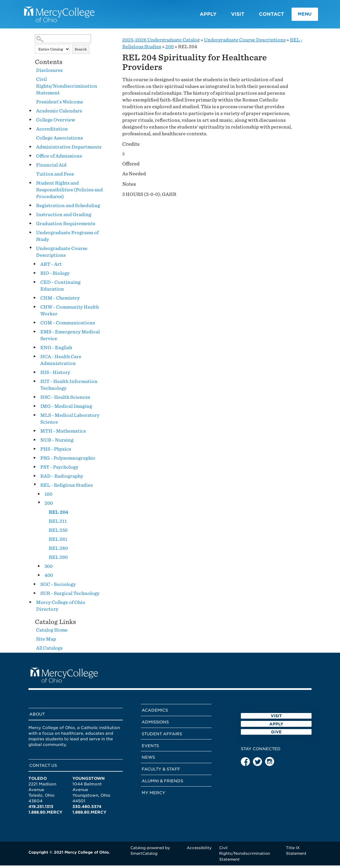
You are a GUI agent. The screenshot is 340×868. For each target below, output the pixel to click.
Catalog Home (52, 632)
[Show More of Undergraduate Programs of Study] (31, 235)
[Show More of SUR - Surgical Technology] (35, 595)
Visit (228, 15)
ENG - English (56, 350)
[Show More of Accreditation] (31, 131)
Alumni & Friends (162, 783)
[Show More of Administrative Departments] (31, 149)
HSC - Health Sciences (65, 399)
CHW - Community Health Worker (70, 313)
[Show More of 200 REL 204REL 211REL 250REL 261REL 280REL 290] (39, 505)
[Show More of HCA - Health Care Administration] (35, 359)
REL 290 (58, 560)
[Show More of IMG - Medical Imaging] (35, 408)
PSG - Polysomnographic (68, 460)
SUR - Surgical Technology (70, 596)
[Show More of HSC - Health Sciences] (35, 399)
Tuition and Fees (55, 176)
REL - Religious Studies (66, 487)
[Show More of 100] (39, 496)
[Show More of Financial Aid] (31, 167)
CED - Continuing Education (60, 288)
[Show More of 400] (39, 577)
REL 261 (58, 542)
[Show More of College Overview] (31, 122)
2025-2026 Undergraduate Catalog (161, 42)
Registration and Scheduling (68, 208)
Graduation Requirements (66, 226)
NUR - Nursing (57, 442)
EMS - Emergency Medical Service (70, 337)
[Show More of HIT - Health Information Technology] (35, 384)
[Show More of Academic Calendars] (31, 113)
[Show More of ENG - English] (35, 350)
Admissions (155, 724)
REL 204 (58, 514)
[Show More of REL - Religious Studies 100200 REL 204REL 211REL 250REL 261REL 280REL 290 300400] (35, 487)
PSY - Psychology (59, 469)
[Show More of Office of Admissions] (31, 158)
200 (49, 505)
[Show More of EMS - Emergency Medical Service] (35, 334)
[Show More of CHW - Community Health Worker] (35, 309)
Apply (199, 15)
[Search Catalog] (63, 41)
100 (48, 496)
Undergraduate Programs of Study (67, 238)
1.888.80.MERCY (45, 814)
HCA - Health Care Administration (61, 362)
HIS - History (55, 375)
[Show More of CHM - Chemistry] (35, 300)
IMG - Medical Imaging (66, 408)
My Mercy (154, 795)
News (148, 760)
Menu (297, 15)
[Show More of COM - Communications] (35, 325)
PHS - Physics (56, 451)
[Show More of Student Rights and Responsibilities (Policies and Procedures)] (31, 185)
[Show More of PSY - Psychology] (35, 469)
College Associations (59, 140)
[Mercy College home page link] (64, 15)
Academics (155, 713)
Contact (262, 15)
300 (49, 569)
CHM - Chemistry (60, 300)
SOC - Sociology (58, 587)
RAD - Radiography (62, 478)
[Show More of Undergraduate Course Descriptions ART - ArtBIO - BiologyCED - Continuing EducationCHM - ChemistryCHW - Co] (31, 251)
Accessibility (199, 850)
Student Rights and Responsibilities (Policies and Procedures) (69, 192)
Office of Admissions (59, 158)
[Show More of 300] (39, 568)
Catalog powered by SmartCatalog (150, 853)
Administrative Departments (69, 149)
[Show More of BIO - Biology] (35, 275)
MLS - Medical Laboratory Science (70, 421)
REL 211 (58, 523)
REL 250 (58, 532)
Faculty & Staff (161, 772)
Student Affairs (162, 736)
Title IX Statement (296, 853)
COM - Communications (68, 325)
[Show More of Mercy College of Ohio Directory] (31, 604)
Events (150, 748)
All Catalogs (49, 650)
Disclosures (49, 73)
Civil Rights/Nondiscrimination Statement (67, 88)
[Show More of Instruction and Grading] (31, 217)
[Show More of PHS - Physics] (35, 451)
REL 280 (58, 551)
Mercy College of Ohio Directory (61, 608)
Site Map (46, 641)
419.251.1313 (41, 809)
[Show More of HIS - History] (35, 375)
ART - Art (51, 266)
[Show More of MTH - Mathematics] (35, 433)
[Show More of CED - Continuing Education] (35, 284)
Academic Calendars (59, 113)
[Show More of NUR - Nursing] (35, 442)
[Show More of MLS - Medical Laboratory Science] (35, 417)
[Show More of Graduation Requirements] (31, 226)
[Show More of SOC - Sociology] (35, 586)
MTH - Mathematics (63, 433)
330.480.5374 (87, 809)
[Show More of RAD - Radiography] (35, 478)
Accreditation (52, 131)
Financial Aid (51, 167)
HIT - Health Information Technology (69, 387)
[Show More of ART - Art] (35, 266)
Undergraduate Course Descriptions (62, 254)
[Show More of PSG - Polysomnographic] (35, 460)
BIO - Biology (55, 275)
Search (81, 51)
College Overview (56, 122)
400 (49, 578)
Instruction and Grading (64, 217)
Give (276, 754)
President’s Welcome (60, 104)
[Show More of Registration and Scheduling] (31, 208)
